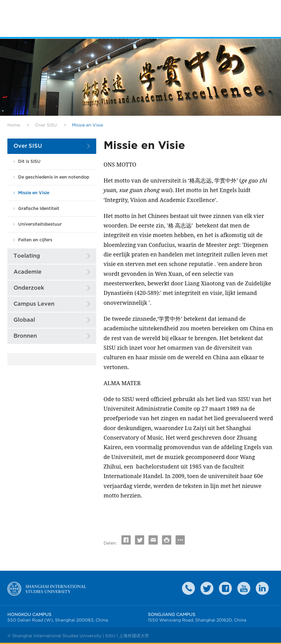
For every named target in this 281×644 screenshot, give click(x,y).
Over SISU (46, 125)
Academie (28, 272)
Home (14, 125)
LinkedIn (262, 588)
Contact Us (188, 588)
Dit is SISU (29, 161)
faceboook (225, 588)
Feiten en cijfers (35, 240)
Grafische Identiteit (39, 209)
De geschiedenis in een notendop (54, 177)
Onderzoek (29, 288)
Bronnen (25, 336)
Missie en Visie (34, 193)
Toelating (27, 256)
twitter (207, 588)
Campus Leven (34, 304)
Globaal (24, 320)
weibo (244, 588)
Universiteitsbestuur (40, 224)
